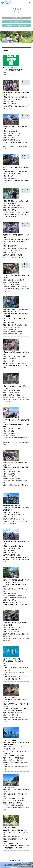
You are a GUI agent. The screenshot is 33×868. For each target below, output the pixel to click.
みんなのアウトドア (6, 1)
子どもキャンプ (17, 18)
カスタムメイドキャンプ (17, 22)
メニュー (30, 3)
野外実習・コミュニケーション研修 (17, 26)
